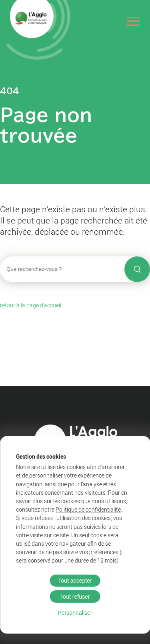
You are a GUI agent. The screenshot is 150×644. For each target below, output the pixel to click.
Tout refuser (75, 597)
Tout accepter (75, 581)
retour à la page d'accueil (31, 305)
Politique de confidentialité (88, 509)
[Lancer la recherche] (137, 269)
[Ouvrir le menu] (133, 21)
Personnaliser (75, 613)
